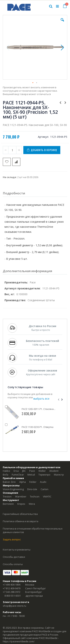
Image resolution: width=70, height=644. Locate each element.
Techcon (35, 496)
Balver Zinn (9, 482)
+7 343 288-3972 (12, 592)
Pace (32, 471)
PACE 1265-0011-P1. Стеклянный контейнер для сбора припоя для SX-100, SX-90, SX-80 (39, 409)
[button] (62, 23)
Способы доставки (14, 557)
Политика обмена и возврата (21, 521)
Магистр (59, 475)
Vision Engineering (13, 489)
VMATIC (47, 496)
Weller (42, 471)
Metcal (31, 475)
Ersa (16, 471)
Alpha (22, 482)
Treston (7, 496)
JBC (24, 471)
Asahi (43, 482)
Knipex (21, 504)
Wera (32, 504)
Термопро (44, 475)
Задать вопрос (12, 539)
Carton (45, 489)
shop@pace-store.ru (14, 606)
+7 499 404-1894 (12, 585)
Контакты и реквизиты (17, 550)
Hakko (6, 471)
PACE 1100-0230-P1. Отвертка (38, 427)
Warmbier (21, 496)
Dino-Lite (32, 489)
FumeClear (18, 475)
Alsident (54, 471)
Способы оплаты (13, 564)
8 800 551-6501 (13, 596)
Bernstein (8, 504)
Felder (33, 482)
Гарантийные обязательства (20, 514)
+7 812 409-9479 (12, 588)
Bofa (6, 475)
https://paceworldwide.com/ (19, 641)
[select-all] (41, 399)
